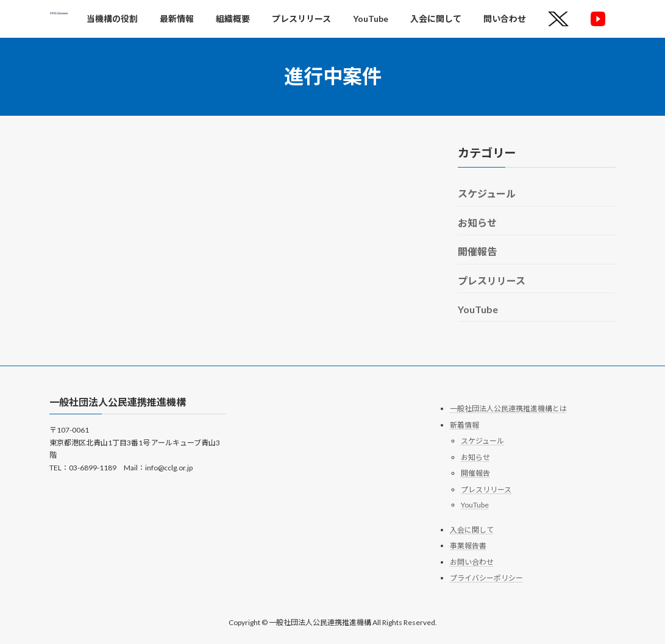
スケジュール (487, 193)
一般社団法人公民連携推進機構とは (508, 409)
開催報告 (477, 251)
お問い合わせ (472, 562)
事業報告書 (468, 546)
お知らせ (477, 222)
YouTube (478, 309)
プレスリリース (492, 280)
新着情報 (464, 425)
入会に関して (472, 530)
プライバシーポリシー (486, 578)
